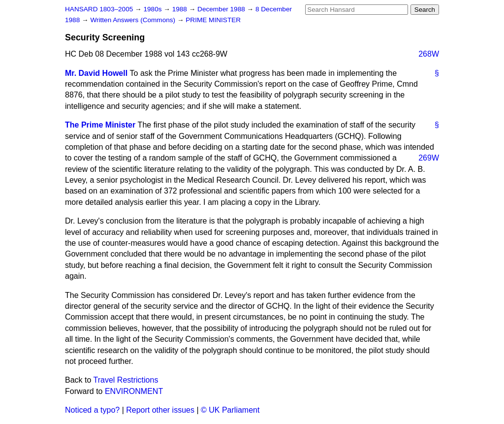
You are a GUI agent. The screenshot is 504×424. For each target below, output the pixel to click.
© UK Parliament (230, 410)
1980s (153, 9)
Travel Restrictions (126, 380)
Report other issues (160, 410)
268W (429, 54)
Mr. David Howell (96, 73)
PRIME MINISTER (213, 20)
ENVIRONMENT (134, 391)
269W (429, 158)
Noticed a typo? (92, 410)
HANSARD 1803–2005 (99, 9)
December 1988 (222, 9)
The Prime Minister (100, 125)
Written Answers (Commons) (134, 20)
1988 (181, 9)
